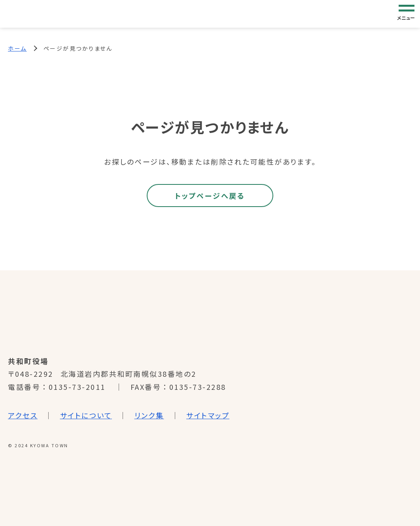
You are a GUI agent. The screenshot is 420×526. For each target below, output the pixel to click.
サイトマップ (208, 415)
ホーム (17, 48)
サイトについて (86, 415)
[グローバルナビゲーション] (407, 13)
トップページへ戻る (210, 196)
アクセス (23, 415)
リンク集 (149, 415)
